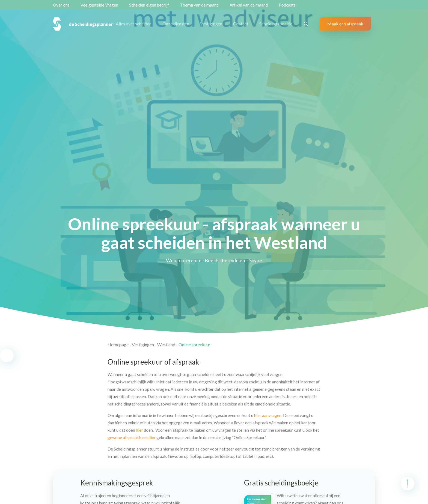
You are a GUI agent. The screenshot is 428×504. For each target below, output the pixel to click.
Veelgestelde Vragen (99, 5)
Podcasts (287, 5)
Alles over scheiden (134, 24)
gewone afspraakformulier (132, 437)
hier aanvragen (268, 415)
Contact (241, 24)
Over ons (61, 5)
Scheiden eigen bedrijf (149, 5)
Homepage (118, 345)
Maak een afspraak (345, 24)
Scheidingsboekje (276, 24)
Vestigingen (211, 24)
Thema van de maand (199, 5)
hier (139, 430)
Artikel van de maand (249, 5)
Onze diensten (176, 24)
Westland (166, 345)
